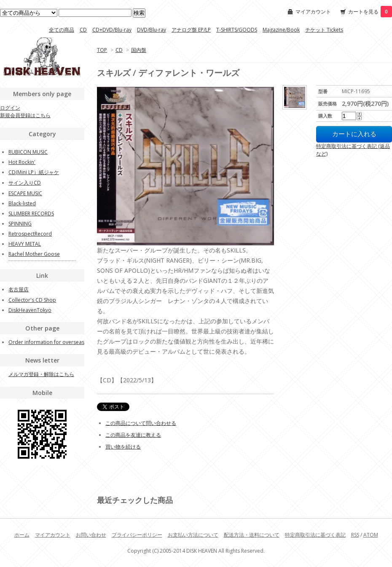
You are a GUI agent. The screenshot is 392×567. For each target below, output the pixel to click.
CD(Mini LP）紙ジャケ (34, 172)
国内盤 (139, 50)
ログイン (10, 108)
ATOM (371, 535)
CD (83, 30)
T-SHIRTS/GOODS (237, 30)
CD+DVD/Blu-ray (112, 30)
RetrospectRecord (30, 234)
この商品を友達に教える (133, 435)
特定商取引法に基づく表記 (315, 535)
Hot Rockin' (22, 162)
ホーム (22, 535)
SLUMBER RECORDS (31, 214)
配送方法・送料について (252, 535)
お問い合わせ (91, 535)
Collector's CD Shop (32, 300)
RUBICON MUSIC (28, 152)
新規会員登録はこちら (25, 115)
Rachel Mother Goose (34, 254)
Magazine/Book (281, 30)
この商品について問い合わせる (141, 423)
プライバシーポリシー (137, 535)
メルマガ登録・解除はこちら (41, 374)
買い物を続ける (123, 447)
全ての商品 (62, 30)
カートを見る (370, 12)
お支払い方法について (193, 535)
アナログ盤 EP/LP (191, 30)
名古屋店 (19, 289)
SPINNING (20, 224)
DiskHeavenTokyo (30, 310)
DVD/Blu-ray (152, 30)
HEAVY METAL (25, 244)
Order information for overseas (46, 342)
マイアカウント (313, 12)
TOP (102, 50)
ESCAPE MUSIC (25, 193)
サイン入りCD (25, 183)
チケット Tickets (324, 30)
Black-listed (22, 203)
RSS (355, 535)
